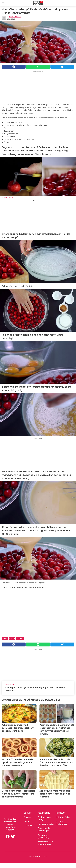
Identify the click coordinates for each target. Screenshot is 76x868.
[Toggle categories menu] (3, 3)
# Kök (5, 638)
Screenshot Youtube (8, 197)
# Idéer (20, 638)
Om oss (27, 817)
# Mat (12, 638)
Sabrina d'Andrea (15, 17)
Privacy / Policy (63, 817)
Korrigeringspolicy (46, 824)
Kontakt (27, 821)
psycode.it (28, 825)
